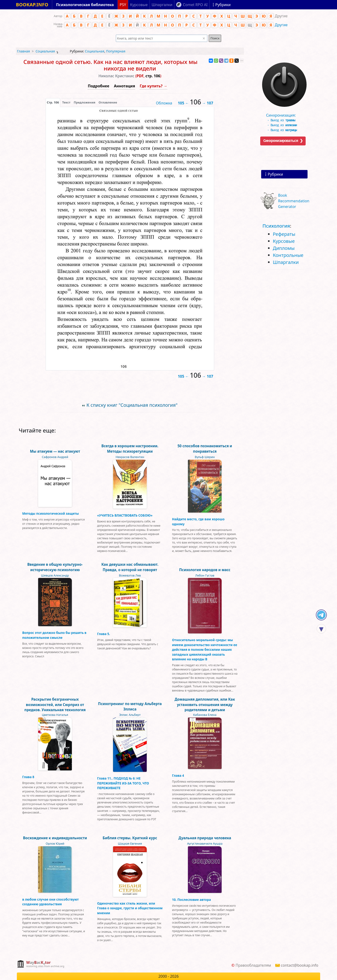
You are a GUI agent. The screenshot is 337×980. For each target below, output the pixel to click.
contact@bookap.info (300, 965)
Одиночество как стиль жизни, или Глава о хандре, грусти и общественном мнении (130, 908)
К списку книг (132, 405)
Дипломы (284, 248)
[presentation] (53, 102)
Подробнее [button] (98, 86)
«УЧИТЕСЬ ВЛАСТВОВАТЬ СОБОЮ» (125, 515)
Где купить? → (154, 86)
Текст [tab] (66, 102)
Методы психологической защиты (51, 513)
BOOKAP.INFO (32, 5)
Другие (281, 25)
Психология (276, 226)
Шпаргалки (286, 262)
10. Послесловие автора (191, 900)
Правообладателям (253, 965)
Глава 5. (104, 634)
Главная (24, 51)
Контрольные (288, 255)
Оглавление (108, 102)
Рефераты (284, 234)
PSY (123, 5)
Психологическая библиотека (85, 5)
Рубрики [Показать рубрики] (223, 5)
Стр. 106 (53, 102)
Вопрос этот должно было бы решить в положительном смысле (54, 635)
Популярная (116, 51)
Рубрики (275, 174)
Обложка (164, 103)
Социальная (45, 51)
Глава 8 (28, 777)
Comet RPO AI (195, 5)
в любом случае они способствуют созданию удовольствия (50, 902)
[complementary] (41, 964)
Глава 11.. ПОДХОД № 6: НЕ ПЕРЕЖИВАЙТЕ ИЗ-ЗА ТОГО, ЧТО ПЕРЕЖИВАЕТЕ (123, 783)
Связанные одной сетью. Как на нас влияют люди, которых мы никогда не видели (110, 65)
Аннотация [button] (125, 86)
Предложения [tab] (84, 102)
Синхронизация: (283, 114)
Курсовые (284, 241)
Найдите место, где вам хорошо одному (198, 521)
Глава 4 (178, 775)
